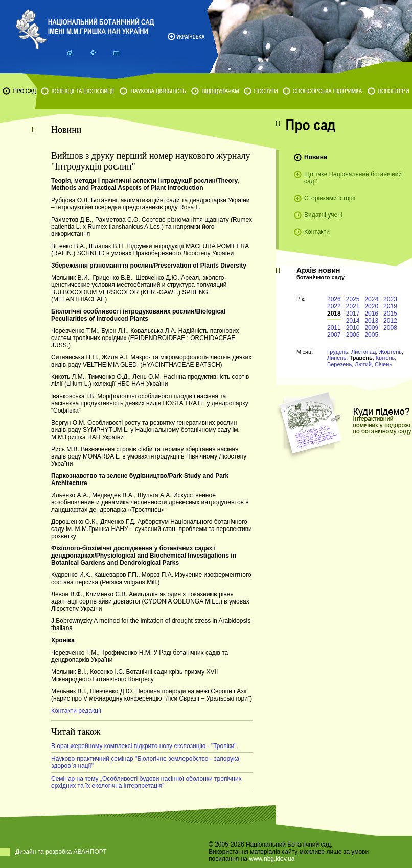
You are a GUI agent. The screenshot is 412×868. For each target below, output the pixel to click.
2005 (371, 335)
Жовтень (390, 352)
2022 (334, 306)
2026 (334, 299)
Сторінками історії (330, 198)
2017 (353, 314)
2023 (390, 299)
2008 (390, 328)
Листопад (363, 352)
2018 (334, 314)
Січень (383, 364)
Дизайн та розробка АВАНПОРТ (61, 852)
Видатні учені (323, 215)
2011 (334, 328)
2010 (353, 328)
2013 (371, 321)
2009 (371, 328)
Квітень (385, 358)
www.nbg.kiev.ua (272, 859)
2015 (390, 314)
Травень (361, 358)
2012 (390, 321)
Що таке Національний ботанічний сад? (353, 178)
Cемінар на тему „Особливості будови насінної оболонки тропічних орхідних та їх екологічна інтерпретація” (146, 782)
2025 (353, 299)
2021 (353, 306)
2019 (390, 306)
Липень (337, 358)
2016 (371, 314)
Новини (316, 157)
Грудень (338, 352)
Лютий (363, 364)
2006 (353, 335)
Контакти (317, 232)
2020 (371, 306)
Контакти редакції (76, 711)
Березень (339, 364)
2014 (353, 321)
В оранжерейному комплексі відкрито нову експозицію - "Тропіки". (145, 746)
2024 (371, 299)
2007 (334, 335)
